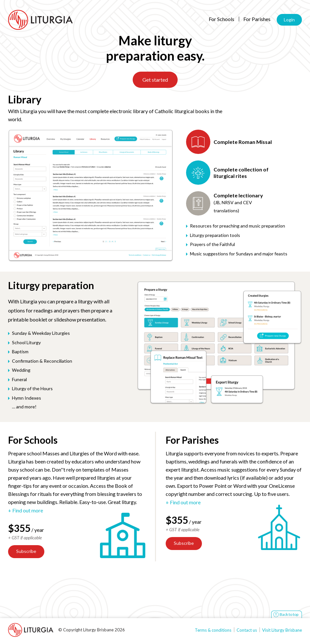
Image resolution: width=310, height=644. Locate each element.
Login (289, 20)
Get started (155, 80)
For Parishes (257, 19)
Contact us (247, 630)
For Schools (221, 19)
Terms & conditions (213, 630)
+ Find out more (26, 510)
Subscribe (26, 551)
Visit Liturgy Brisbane (282, 630)
